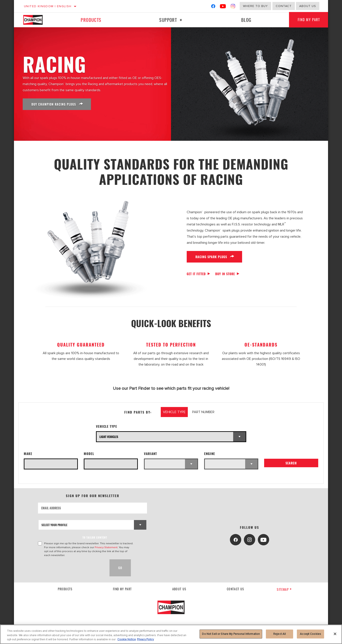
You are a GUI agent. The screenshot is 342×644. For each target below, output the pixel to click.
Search (291, 463)
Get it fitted (196, 274)
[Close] (335, 634)
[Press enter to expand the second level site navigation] (181, 20)
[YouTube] (223, 7)
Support (168, 20)
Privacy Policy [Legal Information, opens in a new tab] (145, 639)
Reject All (280, 634)
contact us (236, 589)
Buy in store (225, 274)
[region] (171, 634)
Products (91, 20)
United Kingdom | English (48, 6)
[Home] (37, 20)
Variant (150, 454)
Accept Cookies (310, 634)
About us (308, 6)
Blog (246, 20)
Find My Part (309, 20)
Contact (284, 6)
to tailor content (95, 537)
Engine (210, 454)
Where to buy (255, 6)
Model (89, 454)
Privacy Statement (106, 547)
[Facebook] (213, 7)
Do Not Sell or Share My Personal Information (231, 634)
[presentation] (71, 568)
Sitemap (284, 589)
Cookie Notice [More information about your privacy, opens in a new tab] (127, 639)
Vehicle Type (107, 426)
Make (28, 454)
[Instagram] (233, 7)
